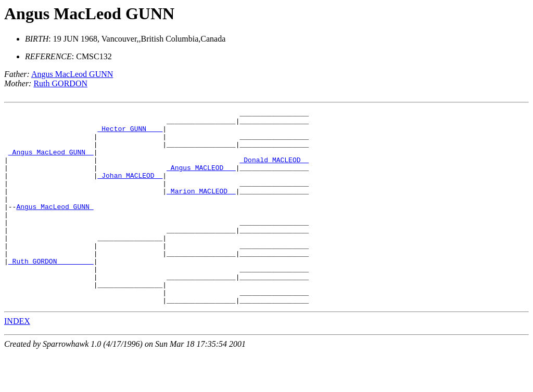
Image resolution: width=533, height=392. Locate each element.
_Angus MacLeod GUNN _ (51, 161)
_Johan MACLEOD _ (130, 189)
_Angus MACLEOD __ (201, 180)
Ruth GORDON (60, 83)
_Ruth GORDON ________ (51, 292)
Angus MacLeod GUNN (89, 14)
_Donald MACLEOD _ (274, 171)
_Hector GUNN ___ (130, 133)
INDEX (17, 360)
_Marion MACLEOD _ (201, 208)
